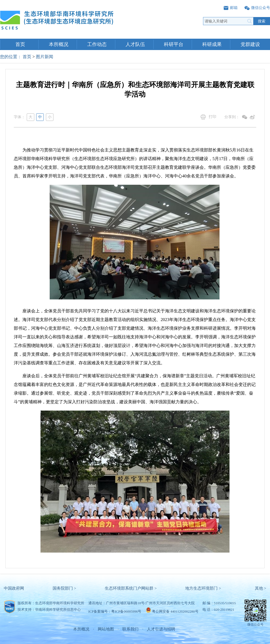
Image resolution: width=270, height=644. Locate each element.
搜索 (262, 21)
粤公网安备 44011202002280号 (175, 611)
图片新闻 (45, 57)
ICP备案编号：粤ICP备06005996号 (115, 611)
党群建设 (250, 44)
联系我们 (130, 629)
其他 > (261, 588)
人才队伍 (135, 44)
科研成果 (212, 44)
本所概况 (59, 44)
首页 (20, 44)
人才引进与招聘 (161, 629)
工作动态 (97, 44)
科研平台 (174, 44)
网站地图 (106, 629)
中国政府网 (14, 588)
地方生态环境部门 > (203, 588)
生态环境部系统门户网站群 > (131, 588)
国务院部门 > (64, 588)
